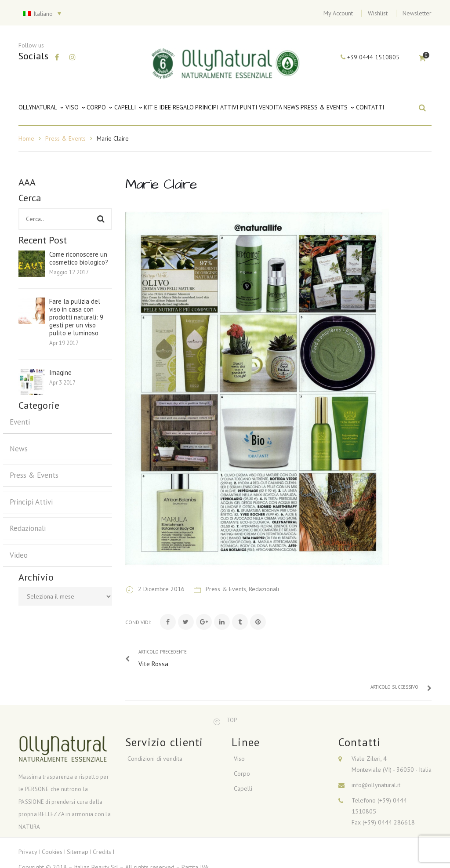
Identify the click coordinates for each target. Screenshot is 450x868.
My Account (338, 13)
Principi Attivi (31, 502)
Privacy (28, 828)
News (19, 449)
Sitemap (78, 828)
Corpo (242, 750)
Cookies (52, 828)
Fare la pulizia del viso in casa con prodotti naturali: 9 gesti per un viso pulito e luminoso (76, 317)
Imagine (60, 373)
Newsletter (417, 13)
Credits (102, 828)
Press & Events (65, 138)
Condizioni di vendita (155, 735)
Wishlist (378, 13)
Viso (239, 735)
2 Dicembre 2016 (162, 589)
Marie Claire (161, 184)
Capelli (243, 765)
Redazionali (28, 528)
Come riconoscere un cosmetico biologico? (79, 258)
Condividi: (138, 622)
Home (26, 138)
